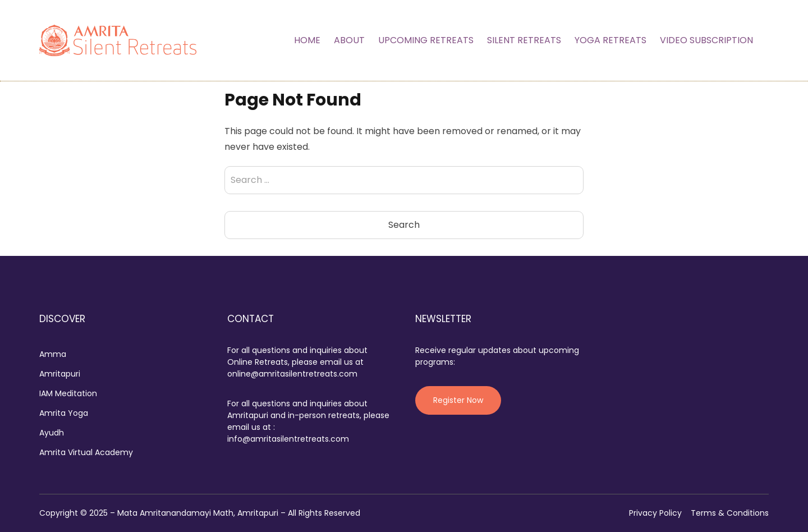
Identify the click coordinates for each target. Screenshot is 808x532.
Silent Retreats (524, 40)
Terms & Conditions (730, 513)
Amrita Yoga (64, 413)
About (349, 40)
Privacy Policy (655, 513)
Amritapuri (60, 374)
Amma (53, 354)
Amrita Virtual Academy (86, 452)
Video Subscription (706, 40)
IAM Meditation (68, 393)
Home (307, 40)
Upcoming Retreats (426, 40)
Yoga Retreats (610, 40)
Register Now (458, 400)
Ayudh (52, 433)
